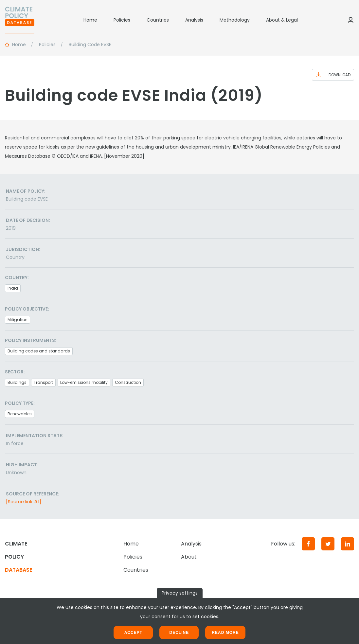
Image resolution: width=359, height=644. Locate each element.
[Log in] (350, 20)
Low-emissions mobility (84, 382)
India (13, 288)
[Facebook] (308, 544)
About (189, 557)
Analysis (194, 20)
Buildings (17, 382)
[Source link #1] (24, 502)
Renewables (20, 414)
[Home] (20, 20)
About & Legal (282, 20)
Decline (179, 633)
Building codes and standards (39, 351)
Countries (158, 20)
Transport (43, 382)
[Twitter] (328, 544)
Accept (133, 633)
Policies (122, 20)
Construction (128, 382)
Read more (225, 633)
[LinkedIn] (348, 544)
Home (90, 20)
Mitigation (18, 320)
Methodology (235, 20)
